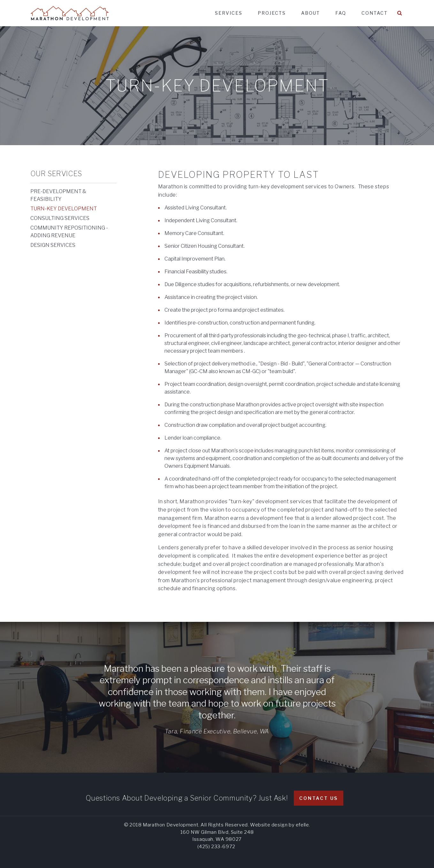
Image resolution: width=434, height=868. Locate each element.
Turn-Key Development (64, 209)
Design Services (53, 245)
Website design (269, 825)
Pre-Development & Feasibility (58, 195)
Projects (272, 13)
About (311, 13)
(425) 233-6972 (216, 847)
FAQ (341, 13)
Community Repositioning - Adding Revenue (69, 232)
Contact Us (319, 798)
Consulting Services (60, 218)
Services (229, 13)
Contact (375, 13)
